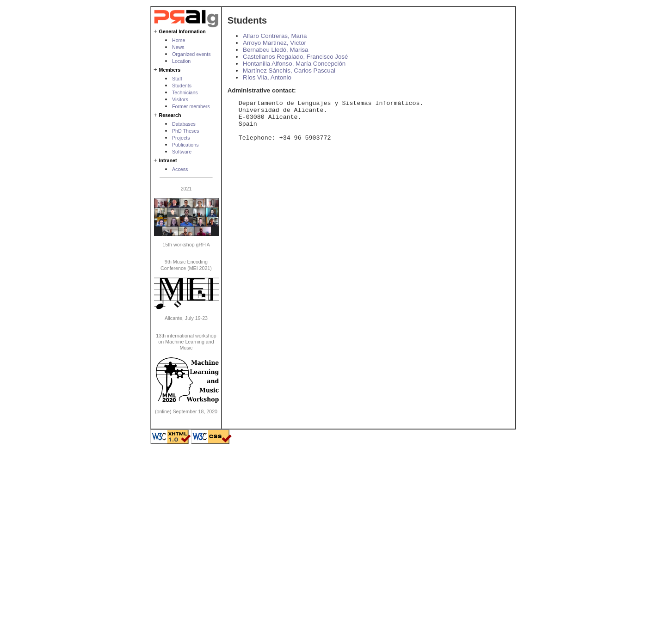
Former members (191, 106)
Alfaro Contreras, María (275, 36)
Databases (184, 124)
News (178, 47)
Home (179, 40)
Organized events (191, 54)
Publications (185, 145)
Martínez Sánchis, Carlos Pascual (289, 71)
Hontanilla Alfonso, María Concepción (294, 64)
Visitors (180, 99)
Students (182, 86)
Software (182, 152)
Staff (177, 79)
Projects (181, 138)
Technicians (185, 92)
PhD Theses (185, 131)
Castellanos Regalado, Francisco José (295, 57)
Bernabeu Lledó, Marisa (276, 50)
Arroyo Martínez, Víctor (274, 43)
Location (181, 61)
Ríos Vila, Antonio (267, 77)
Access (180, 169)
